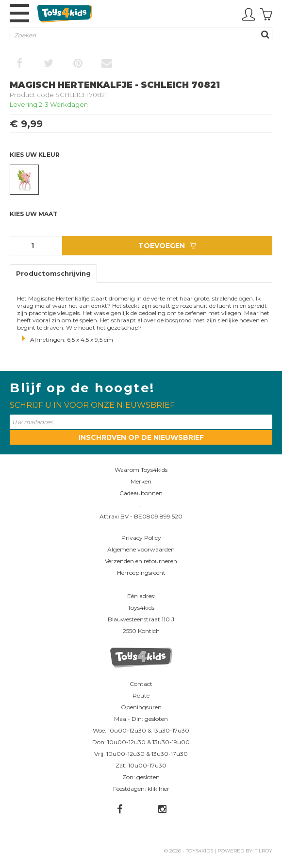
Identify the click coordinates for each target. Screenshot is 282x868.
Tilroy (264, 851)
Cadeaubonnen (141, 493)
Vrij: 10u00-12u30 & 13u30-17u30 (141, 754)
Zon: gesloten (141, 777)
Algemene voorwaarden (141, 549)
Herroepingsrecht (141, 573)
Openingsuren (141, 707)
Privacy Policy (141, 538)
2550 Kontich (141, 631)
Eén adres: (141, 596)
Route (141, 695)
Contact (141, 684)
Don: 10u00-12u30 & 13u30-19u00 (141, 742)
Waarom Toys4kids (141, 470)
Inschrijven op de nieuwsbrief (141, 437)
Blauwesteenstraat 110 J (141, 619)
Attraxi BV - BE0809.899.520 (141, 516)
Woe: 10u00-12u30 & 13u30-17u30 (141, 730)
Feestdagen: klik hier (141, 789)
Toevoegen (167, 246)
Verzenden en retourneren (141, 561)
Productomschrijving (53, 273)
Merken (141, 481)
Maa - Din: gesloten (141, 719)
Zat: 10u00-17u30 (141, 765)
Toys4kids (141, 608)
